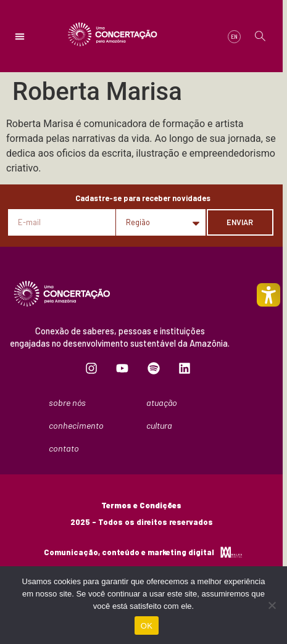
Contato (64, 448)
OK (147, 626)
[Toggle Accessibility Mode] (268, 295)
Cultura (162, 426)
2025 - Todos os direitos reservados (142, 522)
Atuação (165, 403)
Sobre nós (70, 403)
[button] (20, 36)
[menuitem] (234, 37)
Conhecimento (79, 426)
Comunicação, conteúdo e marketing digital (129, 552)
